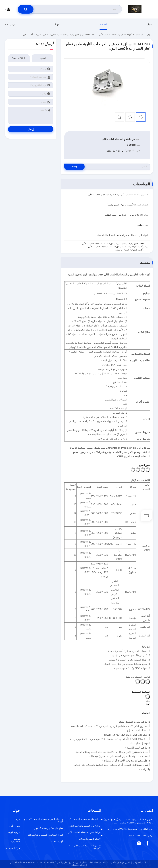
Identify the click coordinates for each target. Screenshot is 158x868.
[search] (26, 9)
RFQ (75, 167)
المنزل (150, 24)
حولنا (57, 24)
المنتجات (103, 24)
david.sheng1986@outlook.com (130, 829)
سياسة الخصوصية (15, 840)
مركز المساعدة (13, 848)
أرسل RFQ (10, 24)
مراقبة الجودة (14, 832)
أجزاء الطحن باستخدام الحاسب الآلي (116, 35)
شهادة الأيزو (15, 826)
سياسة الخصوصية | (140, 862)
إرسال (31, 129)
